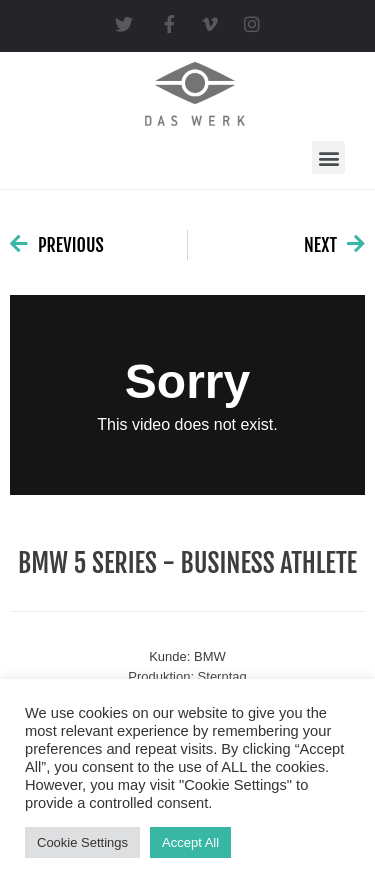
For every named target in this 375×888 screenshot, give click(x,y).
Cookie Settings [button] (82, 842)
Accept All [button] (190, 842)
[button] (328, 157)
